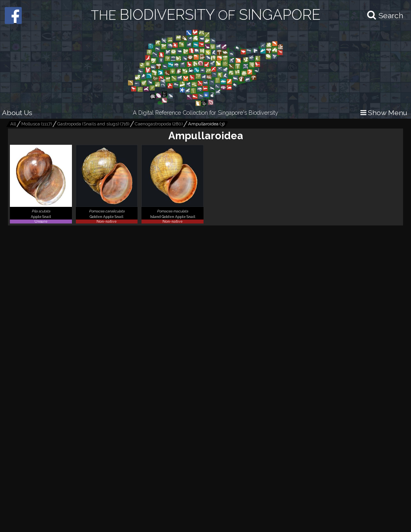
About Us (17, 113)
